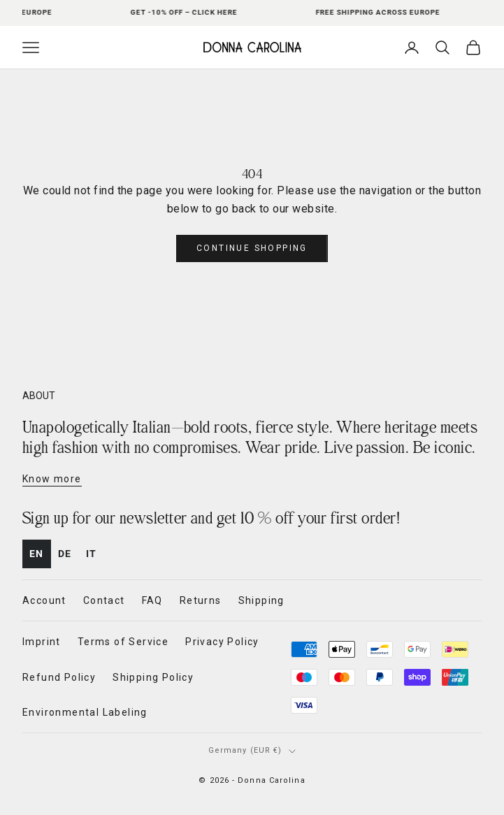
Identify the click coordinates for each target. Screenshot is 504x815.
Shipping (261, 600)
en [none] (37, 554)
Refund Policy (59, 677)
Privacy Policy (222, 642)
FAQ (152, 600)
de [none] (65, 554)
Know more (52, 479)
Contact (104, 600)
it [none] (92, 554)
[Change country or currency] (252, 751)
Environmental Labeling (85, 712)
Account (44, 600)
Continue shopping (252, 248)
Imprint (42, 642)
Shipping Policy (153, 677)
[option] (65, 554)
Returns (201, 600)
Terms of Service (123, 642)
